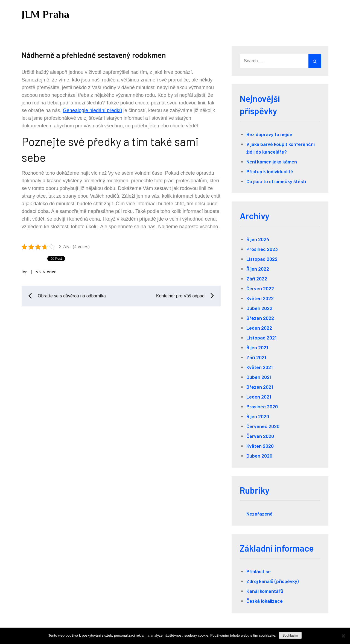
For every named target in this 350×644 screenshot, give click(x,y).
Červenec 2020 (263, 426)
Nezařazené (259, 514)
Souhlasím (290, 636)
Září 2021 (256, 357)
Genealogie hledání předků (92, 110)
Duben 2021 (259, 377)
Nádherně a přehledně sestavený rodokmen (94, 55)
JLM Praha (45, 14)
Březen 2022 (260, 318)
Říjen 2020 (258, 416)
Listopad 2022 (262, 259)
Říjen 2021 (257, 347)
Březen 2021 (260, 387)
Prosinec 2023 (262, 249)
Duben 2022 (259, 308)
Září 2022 (257, 279)
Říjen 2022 (258, 269)
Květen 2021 (259, 367)
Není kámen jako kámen (272, 162)
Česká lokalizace (265, 601)
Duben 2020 (259, 456)
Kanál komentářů (265, 591)
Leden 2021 (259, 397)
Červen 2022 (260, 288)
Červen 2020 (260, 436)
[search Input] (280, 61)
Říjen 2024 (258, 239)
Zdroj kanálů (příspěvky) (272, 581)
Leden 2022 (259, 328)
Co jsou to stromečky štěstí (276, 181)
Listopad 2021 (261, 338)
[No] (343, 636)
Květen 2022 (260, 298)
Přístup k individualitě (270, 171)
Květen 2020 (260, 446)
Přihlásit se (259, 571)
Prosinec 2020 (262, 406)
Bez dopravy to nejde (269, 134)
